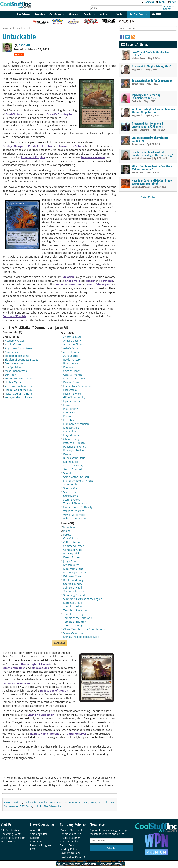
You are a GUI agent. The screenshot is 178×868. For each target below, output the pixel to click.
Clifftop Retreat (72, 542)
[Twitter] (128, 37)
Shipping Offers (39, 834)
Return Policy (68, 845)
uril (36, 806)
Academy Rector (15, 341)
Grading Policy (68, 849)
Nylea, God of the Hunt (18, 394)
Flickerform (70, 390)
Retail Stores (8, 842)
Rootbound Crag (73, 580)
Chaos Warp (73, 281)
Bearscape (70, 367)
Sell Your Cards (137, 14)
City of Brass (71, 538)
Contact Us (37, 842)
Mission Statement (71, 830)
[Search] (126, 8)
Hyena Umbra (72, 401)
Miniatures (74, 14)
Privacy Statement (71, 838)
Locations (148, 2)
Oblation (68, 277)
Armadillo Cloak (73, 344)
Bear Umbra (71, 363)
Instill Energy (71, 409)
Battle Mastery (72, 360)
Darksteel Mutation (68, 284)
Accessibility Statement (74, 857)
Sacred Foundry (73, 584)
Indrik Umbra (71, 405)
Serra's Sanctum (73, 633)
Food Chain (13, 114)
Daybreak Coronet (74, 378)
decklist (84, 803)
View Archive (148, 197)
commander (70, 803)
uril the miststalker (51, 806)
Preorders (40, 14)
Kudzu (67, 416)
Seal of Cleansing (73, 466)
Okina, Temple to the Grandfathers (84, 629)
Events (119, 14)
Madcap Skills (71, 428)
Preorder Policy (69, 842)
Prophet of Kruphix (40, 146)
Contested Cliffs (73, 550)
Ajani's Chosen (14, 344)
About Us (36, 830)
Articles (104, 14)
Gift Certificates (10, 830)
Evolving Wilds (72, 554)
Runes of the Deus (74, 458)
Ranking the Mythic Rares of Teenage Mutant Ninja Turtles (153, 111)
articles (18, 803)
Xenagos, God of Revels (19, 397)
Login (160, 2)
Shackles (68, 473)
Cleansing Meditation (41, 715)
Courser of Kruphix (14, 316)
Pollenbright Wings (75, 447)
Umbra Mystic (13, 382)
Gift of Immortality (74, 397)
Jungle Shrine (71, 561)
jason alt (103, 803)
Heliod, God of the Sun (18, 390)
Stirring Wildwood (74, 591)
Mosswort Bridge (73, 569)
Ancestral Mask (72, 337)
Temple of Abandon (75, 610)
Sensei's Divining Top (60, 114)
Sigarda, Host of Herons (44, 734)
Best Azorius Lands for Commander (152, 81)
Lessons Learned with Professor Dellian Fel (150, 139)
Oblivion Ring (71, 439)
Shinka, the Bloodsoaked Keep (81, 637)
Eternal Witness (14, 363)
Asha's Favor (71, 348)
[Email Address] (111, 840)
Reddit (19, 55)
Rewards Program (41, 845)
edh (59, 803)
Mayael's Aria (71, 435)
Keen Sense (70, 413)
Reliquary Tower (73, 576)
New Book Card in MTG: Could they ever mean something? (152, 182)
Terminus (107, 281)
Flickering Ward (72, 394)
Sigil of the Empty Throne (78, 481)
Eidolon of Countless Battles (22, 360)
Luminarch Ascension (76, 424)
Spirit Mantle (71, 496)
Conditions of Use (70, 834)
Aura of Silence (72, 352)
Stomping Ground (74, 595)
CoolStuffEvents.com (13, 838)
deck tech (30, 803)
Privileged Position (74, 450)
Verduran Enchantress (18, 386)
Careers (35, 838)
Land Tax (69, 420)
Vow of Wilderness (74, 515)
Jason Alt (24, 45)
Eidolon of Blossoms (17, 356)
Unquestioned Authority (78, 507)
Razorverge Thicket (75, 572)
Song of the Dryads (99, 284)
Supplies (88, 14)
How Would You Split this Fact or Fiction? (150, 53)
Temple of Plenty (73, 614)
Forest (67, 535)
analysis (51, 803)
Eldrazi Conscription (75, 519)
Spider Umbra (72, 492)
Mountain (69, 527)
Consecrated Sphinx (71, 146)
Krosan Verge (71, 565)
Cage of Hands (72, 371)
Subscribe (111, 848)
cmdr (93, 803)
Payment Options (70, 853)
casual (41, 803)
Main (5, 28)
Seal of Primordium (75, 469)
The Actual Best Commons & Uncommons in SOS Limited (148, 125)
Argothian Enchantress (19, 348)
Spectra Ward (71, 488)
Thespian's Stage (73, 625)
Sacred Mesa (71, 462)
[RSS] (133, 37)
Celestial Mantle (73, 375)
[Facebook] (122, 37)
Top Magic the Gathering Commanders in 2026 (146, 96)
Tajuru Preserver (76, 734)
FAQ (33, 849)
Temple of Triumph (75, 622)
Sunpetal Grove (73, 603)
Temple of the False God (78, 618)
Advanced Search (169, 8)
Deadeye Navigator (15, 146)
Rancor (68, 454)
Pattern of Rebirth (74, 443)
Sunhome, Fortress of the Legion (83, 599)
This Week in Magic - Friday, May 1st (153, 66)
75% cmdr (26, 806)
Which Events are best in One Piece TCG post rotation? (152, 168)
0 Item (173, 2)
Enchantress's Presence (78, 386)
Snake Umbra (71, 484)
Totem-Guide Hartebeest (20, 378)
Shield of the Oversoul (76, 477)
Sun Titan (11, 375)
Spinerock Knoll (73, 588)
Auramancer (12, 352)
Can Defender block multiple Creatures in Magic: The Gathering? (152, 153)
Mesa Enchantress (16, 371)
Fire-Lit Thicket (72, 557)
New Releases (24, 14)
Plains (67, 531)
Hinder (91, 281)
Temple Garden (73, 607)
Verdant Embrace (74, 511)
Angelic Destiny (72, 341)
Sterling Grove (72, 500)
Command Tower (74, 546)
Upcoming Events (11, 834)
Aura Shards (71, 356)
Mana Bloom (71, 431)
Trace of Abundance (75, 503)
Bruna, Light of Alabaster (37, 664)
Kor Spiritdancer (15, 367)
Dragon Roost (72, 382)
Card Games (55, 14)
